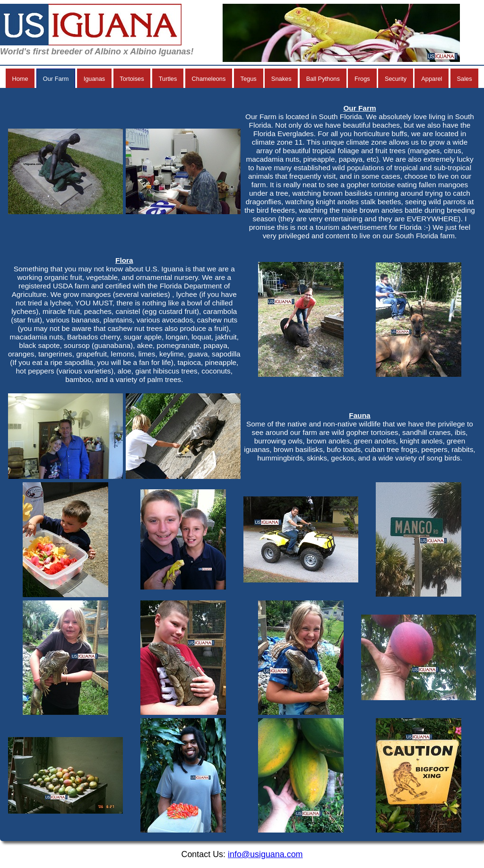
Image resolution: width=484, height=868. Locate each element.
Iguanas (95, 79)
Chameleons (209, 79)
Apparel (432, 79)
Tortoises (132, 79)
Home (20, 79)
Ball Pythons (323, 79)
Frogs (362, 79)
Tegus (249, 79)
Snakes (281, 79)
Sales (465, 79)
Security (396, 79)
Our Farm (56, 79)
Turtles (168, 79)
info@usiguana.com (265, 854)
